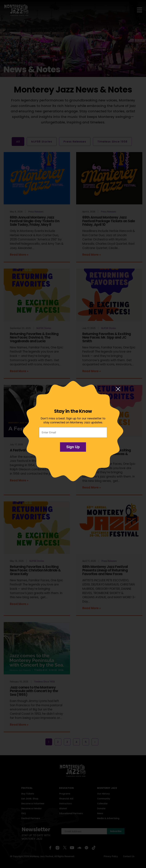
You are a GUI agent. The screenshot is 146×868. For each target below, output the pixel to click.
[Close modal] (118, 389)
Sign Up (73, 447)
